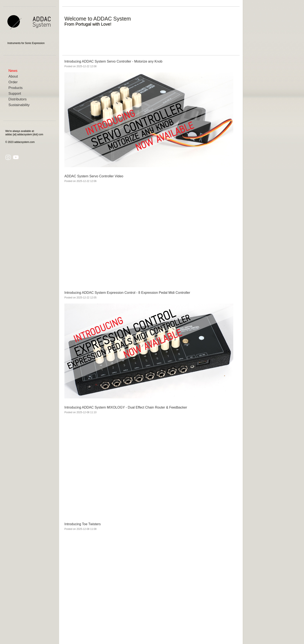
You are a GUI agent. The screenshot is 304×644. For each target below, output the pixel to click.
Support (15, 94)
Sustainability (19, 105)
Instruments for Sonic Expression (26, 43)
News (13, 71)
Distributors (18, 99)
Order (13, 82)
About (13, 76)
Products (16, 88)
